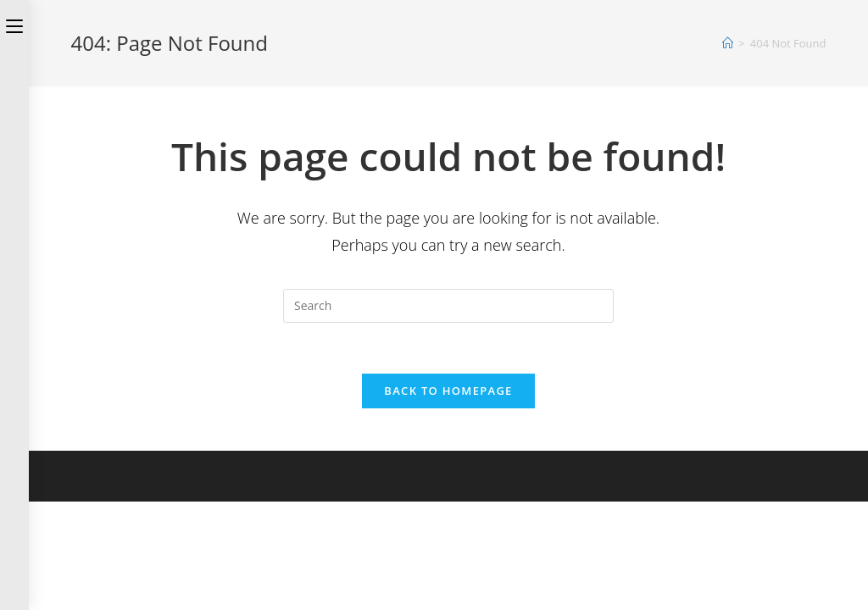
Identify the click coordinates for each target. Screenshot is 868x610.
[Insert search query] (448, 306)
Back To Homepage (448, 391)
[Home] (728, 43)
